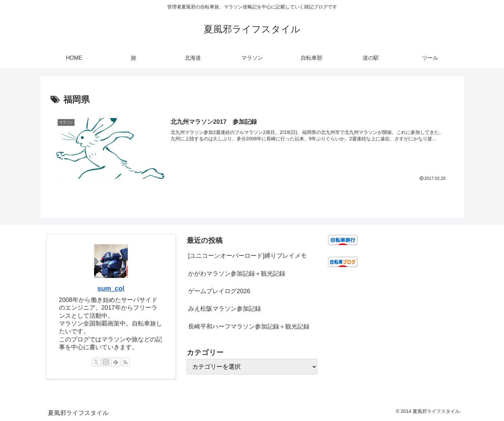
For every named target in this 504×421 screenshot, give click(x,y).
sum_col (111, 288)
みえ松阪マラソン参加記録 (225, 309)
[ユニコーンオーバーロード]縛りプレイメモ (247, 256)
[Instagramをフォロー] (106, 362)
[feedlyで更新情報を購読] (116, 362)
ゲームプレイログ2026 (219, 291)
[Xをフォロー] (96, 362)
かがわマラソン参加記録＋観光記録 (237, 274)
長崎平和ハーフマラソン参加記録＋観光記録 (249, 327)
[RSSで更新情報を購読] (125, 362)
